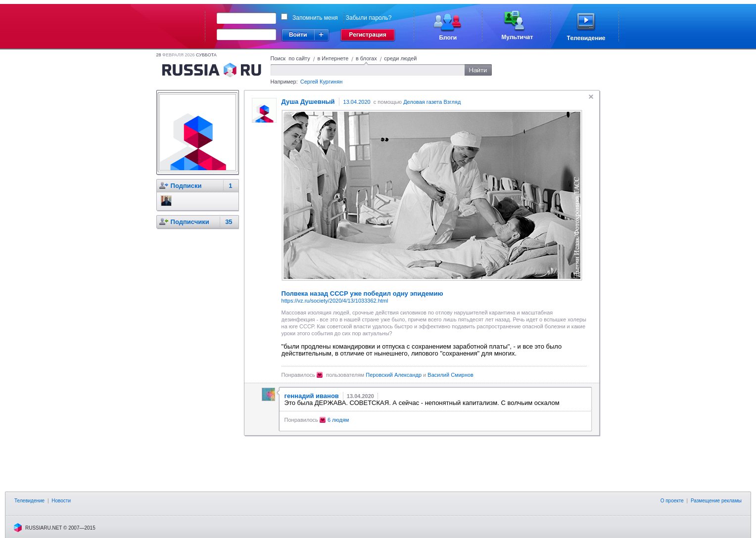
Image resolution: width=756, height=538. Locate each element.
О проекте (672, 501)
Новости (61, 501)
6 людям (338, 420)
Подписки (186, 186)
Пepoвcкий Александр (394, 375)
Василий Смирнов (450, 375)
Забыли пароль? (369, 18)
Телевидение (29, 501)
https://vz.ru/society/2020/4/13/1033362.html (335, 301)
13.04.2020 (357, 102)
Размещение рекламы (716, 501)
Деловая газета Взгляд (432, 102)
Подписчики (190, 222)
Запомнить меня (315, 18)
